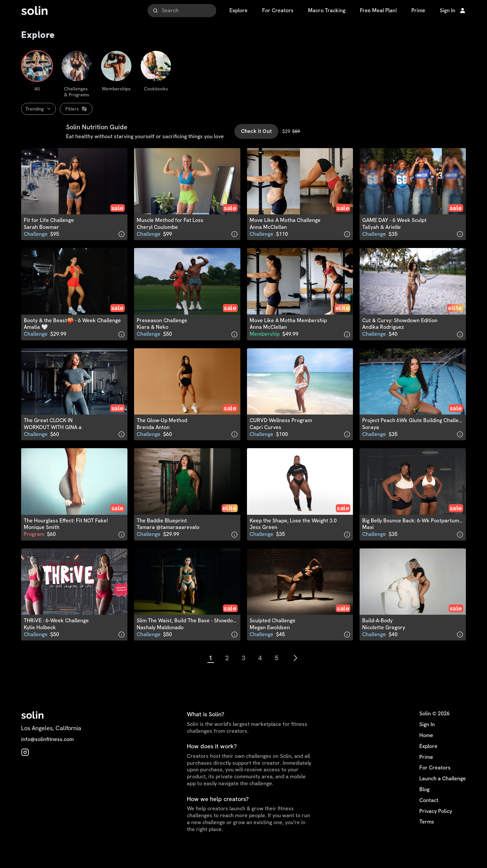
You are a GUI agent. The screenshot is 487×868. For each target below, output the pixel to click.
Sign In (427, 738)
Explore (428, 760)
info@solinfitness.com (47, 753)
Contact (429, 814)
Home (426, 749)
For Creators (435, 782)
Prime (426, 771)
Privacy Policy (436, 825)
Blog (424, 803)
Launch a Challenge (443, 792)
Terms (427, 836)
